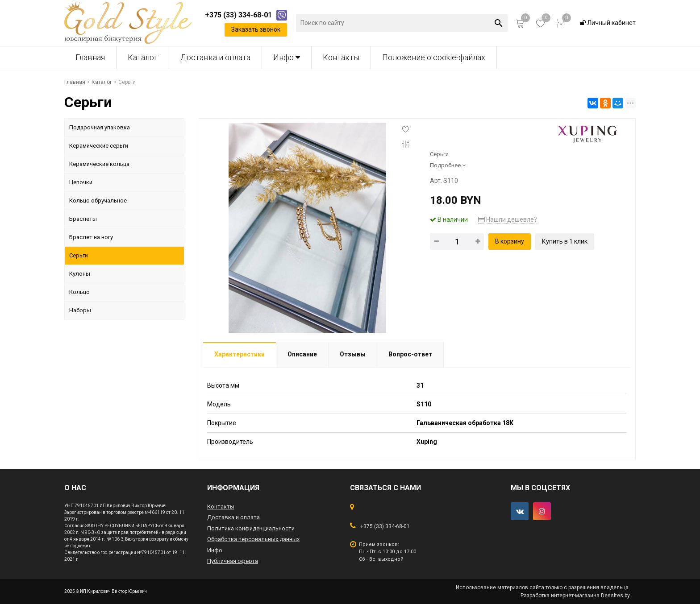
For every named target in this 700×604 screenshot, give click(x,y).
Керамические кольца (99, 164)
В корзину (510, 241)
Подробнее (448, 165)
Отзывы (353, 354)
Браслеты (83, 219)
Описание (302, 354)
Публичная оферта (233, 561)
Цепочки (81, 182)
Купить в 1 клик (565, 241)
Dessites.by (615, 596)
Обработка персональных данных (253, 539)
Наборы (80, 310)
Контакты (341, 57)
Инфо (287, 57)
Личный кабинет (608, 23)
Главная (90, 57)
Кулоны (80, 274)
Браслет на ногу (91, 237)
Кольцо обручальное (98, 201)
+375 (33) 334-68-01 (385, 526)
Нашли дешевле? (508, 219)
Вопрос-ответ (410, 354)
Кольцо (79, 292)
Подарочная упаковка (100, 127)
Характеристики (240, 354)
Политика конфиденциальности (251, 528)
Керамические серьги (99, 146)
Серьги (79, 255)
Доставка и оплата (215, 57)
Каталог (143, 57)
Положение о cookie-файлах (434, 57)
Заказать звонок (256, 29)
